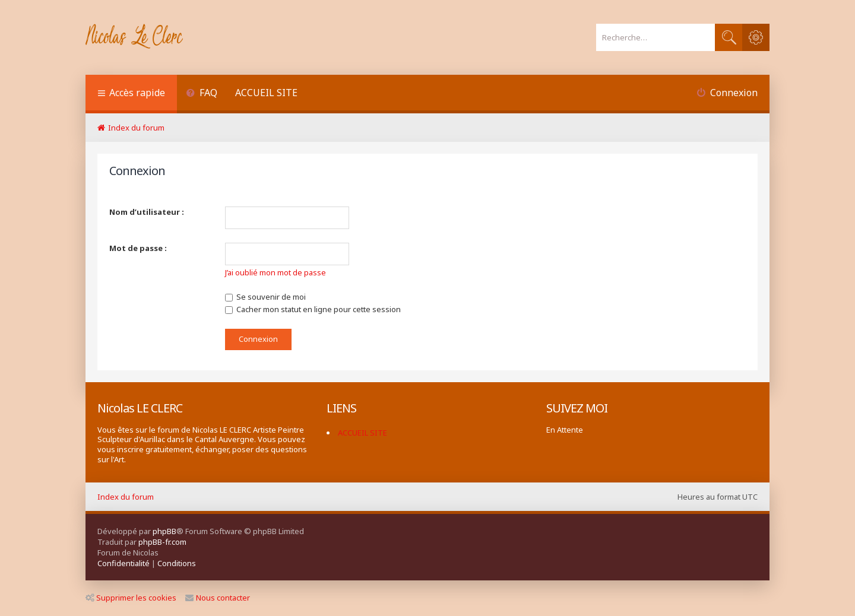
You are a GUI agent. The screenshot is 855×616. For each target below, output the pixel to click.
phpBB (164, 531)
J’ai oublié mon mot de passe (275, 272)
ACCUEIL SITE (266, 93)
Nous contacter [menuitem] (218, 598)
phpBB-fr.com (162, 542)
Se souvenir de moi (265, 297)
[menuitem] (202, 94)
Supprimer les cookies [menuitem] (131, 598)
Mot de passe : (138, 248)
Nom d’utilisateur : (147, 212)
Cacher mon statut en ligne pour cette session (313, 309)
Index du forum (126, 497)
